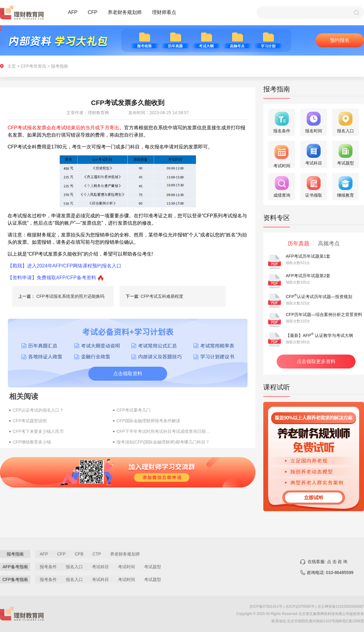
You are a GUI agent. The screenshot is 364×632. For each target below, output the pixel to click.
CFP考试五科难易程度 (162, 296)
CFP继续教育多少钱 (32, 442)
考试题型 (153, 567)
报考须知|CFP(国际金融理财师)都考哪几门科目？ (163, 442)
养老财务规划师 (125, 12)
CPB (79, 554)
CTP (97, 554)
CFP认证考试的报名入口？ (38, 410)
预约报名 (340, 40)
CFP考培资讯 (33, 66)
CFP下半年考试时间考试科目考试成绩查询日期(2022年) (163, 431)
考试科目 (100, 567)
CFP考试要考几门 (133, 410)
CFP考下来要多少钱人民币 (38, 431)
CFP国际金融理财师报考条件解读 (148, 421)
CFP (93, 12)
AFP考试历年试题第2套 (308, 276)
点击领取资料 (128, 374)
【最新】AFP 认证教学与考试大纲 (319, 335)
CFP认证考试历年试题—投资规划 (319, 297)
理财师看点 (164, 12)
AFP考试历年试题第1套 (308, 256)
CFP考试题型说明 (30, 421)
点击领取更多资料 (316, 361)
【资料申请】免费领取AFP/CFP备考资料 (52, 278)
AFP (73, 12)
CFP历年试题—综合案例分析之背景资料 (324, 314)
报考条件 (48, 567)
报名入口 (74, 567)
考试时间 (126, 567)
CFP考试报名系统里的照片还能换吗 (70, 296)
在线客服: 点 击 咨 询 (327, 562)
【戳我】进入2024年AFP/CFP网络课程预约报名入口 (64, 266)
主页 (12, 66)
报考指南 (59, 66)
